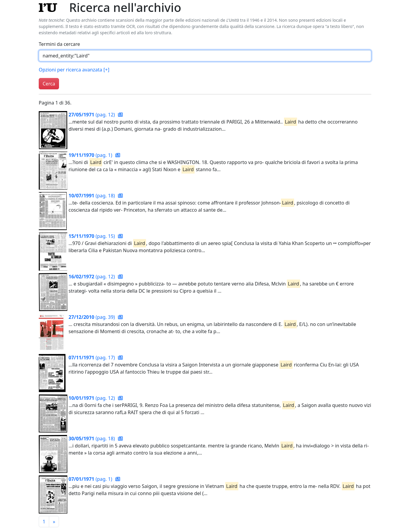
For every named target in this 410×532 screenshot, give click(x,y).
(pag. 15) (92, 236)
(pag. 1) (91, 155)
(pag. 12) (92, 115)
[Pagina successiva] (54, 522)
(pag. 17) (92, 358)
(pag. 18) (92, 196)
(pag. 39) (92, 317)
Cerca (49, 84)
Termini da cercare (59, 44)
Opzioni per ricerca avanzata (74, 70)
